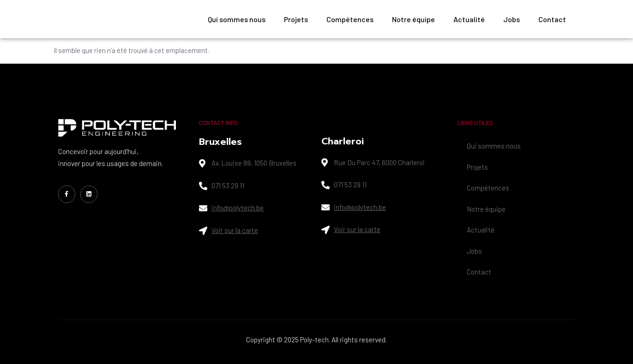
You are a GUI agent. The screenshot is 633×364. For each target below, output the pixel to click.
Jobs (512, 19)
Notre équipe (413, 19)
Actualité (469, 19)
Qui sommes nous (237, 19)
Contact (552, 19)
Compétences (350, 19)
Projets (296, 19)
